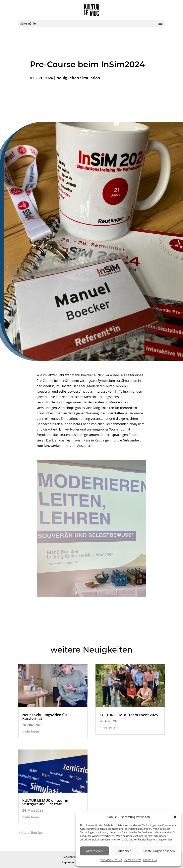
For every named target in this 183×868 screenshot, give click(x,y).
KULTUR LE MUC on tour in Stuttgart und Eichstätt (45, 802)
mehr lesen (31, 731)
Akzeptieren (94, 851)
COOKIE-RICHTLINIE (111, 860)
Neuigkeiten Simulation (78, 78)
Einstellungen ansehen (159, 851)
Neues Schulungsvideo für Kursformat (45, 717)
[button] (175, 817)
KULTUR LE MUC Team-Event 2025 (129, 715)
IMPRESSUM (150, 860)
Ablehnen (125, 851)
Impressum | (70, 862)
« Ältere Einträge (31, 832)
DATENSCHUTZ (133, 860)
